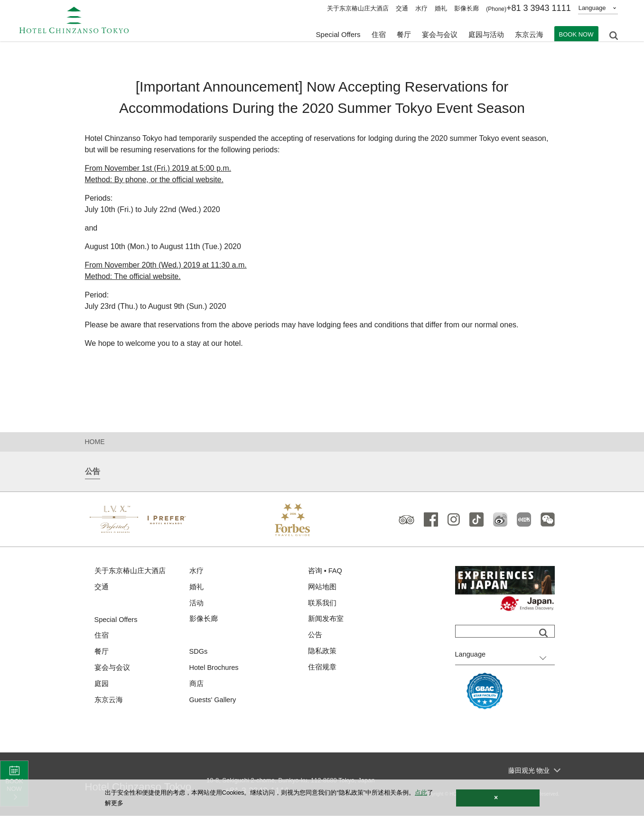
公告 (315, 636)
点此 (421, 793)
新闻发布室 (326, 620)
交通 (402, 8)
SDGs (199, 653)
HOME (95, 442)
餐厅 (102, 653)
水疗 (421, 8)
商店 (196, 686)
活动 (196, 604)
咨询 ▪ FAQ (326, 571)
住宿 (102, 637)
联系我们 (322, 604)
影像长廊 (467, 8)
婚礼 (441, 8)
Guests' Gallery (214, 702)
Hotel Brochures (215, 670)
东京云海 (529, 33)
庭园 (102, 686)
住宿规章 (322, 669)
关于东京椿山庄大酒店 (358, 8)
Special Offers (338, 33)
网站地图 (322, 588)
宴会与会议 (440, 33)
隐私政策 (322, 653)
